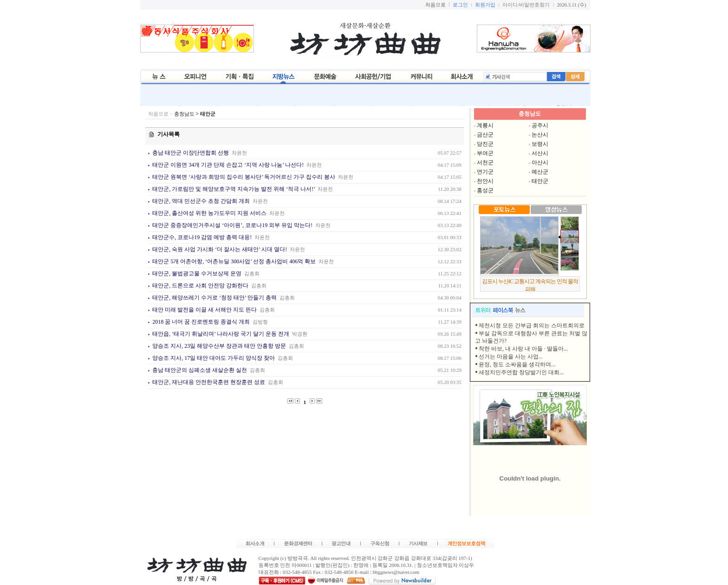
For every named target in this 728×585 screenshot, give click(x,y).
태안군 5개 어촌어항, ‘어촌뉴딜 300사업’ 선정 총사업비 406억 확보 (234, 261)
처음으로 (158, 114)
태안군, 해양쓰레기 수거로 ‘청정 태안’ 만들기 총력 (214, 298)
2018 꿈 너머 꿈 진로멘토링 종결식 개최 (200, 322)
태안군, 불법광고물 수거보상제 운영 (196, 273)
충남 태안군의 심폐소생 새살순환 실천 (199, 370)
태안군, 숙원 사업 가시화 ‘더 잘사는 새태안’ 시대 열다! (219, 249)
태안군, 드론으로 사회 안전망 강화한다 (200, 286)
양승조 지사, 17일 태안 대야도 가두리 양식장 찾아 (214, 358)
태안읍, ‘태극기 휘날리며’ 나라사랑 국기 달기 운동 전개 (220, 334)
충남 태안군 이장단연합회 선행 (190, 153)
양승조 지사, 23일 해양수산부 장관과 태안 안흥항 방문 (219, 346)
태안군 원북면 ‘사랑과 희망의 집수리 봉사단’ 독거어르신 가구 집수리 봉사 (243, 177)
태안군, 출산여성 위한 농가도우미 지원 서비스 (209, 213)
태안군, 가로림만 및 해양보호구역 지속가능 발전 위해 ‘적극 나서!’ (233, 189)
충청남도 (184, 114)
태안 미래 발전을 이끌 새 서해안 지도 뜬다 (204, 310)
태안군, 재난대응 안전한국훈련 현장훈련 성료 (208, 382)
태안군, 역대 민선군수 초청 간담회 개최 (200, 201)
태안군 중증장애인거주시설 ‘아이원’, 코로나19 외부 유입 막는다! (232, 225)
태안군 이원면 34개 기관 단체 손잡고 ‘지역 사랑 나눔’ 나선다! (227, 165)
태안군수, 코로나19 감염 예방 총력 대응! (202, 237)
